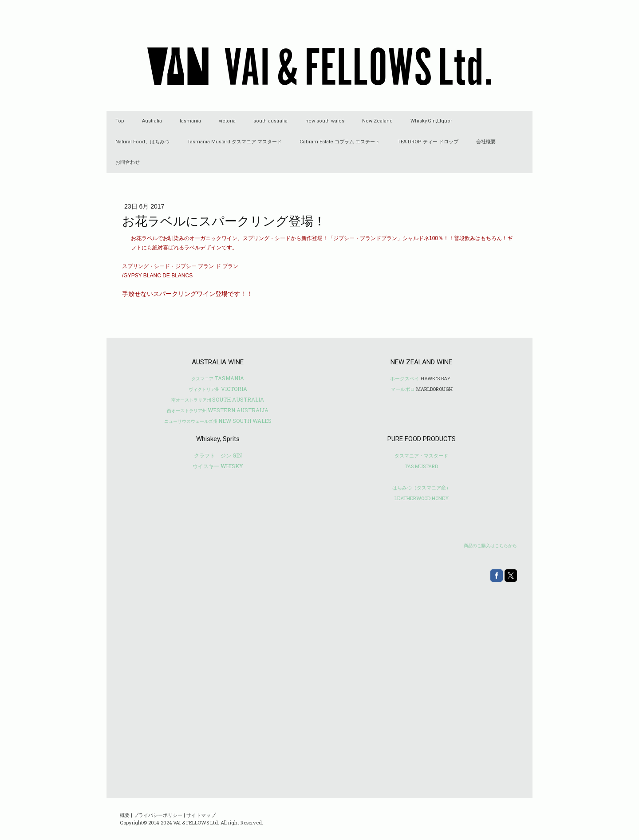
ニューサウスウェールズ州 (191, 421)
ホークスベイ (405, 378)
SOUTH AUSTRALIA (238, 399)
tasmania (190, 121)
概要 (125, 815)
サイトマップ (201, 815)
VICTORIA (218, 389)
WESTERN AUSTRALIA (238, 410)
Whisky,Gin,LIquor (431, 121)
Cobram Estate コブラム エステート (340, 142)
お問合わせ (128, 162)
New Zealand (377, 121)
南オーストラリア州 (191, 400)
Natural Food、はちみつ (142, 142)
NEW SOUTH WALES (245, 421)
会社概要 (486, 142)
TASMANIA (218, 378)
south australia (270, 121)
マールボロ (403, 389)
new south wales (325, 121)
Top (120, 121)
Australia (152, 121)
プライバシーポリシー (158, 815)
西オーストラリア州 (187, 411)
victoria (227, 121)
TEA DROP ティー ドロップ (428, 142)
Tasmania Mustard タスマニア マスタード (235, 142)
